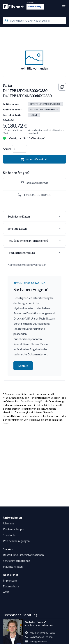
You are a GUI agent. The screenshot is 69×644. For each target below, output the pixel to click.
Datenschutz (11, 586)
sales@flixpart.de (38, 642)
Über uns (9, 523)
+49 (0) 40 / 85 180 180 (41, 637)
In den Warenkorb (34, 159)
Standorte (9, 535)
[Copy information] (62, 87)
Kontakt (23, 366)
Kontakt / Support (14, 529)
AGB (6, 592)
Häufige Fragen (13, 566)
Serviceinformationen (16, 561)
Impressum (10, 580)
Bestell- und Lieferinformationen (23, 555)
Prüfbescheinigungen (16, 541)
